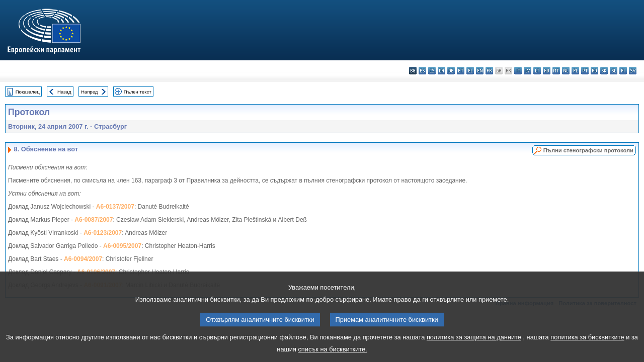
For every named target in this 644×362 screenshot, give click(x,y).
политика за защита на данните (474, 344)
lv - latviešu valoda (528, 71)
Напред (90, 92)
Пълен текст (138, 92)
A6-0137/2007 (115, 207)
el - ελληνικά (470, 71)
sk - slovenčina (604, 71)
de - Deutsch (451, 71)
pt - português (585, 71)
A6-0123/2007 (103, 233)
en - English (480, 71)
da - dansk (441, 71)
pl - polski (575, 71)
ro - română (594, 71)
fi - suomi (623, 71)
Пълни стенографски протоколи (588, 150)
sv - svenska (633, 71)
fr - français (489, 71)
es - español (422, 71)
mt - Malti (556, 71)
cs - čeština (432, 71)
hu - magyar (547, 71)
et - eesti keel (461, 71)
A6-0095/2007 (122, 246)
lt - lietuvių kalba (537, 71)
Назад (64, 92)
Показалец (28, 92)
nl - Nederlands (566, 71)
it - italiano (518, 71)
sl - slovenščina (614, 71)
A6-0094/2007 (83, 259)
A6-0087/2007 (94, 220)
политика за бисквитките (587, 344)
